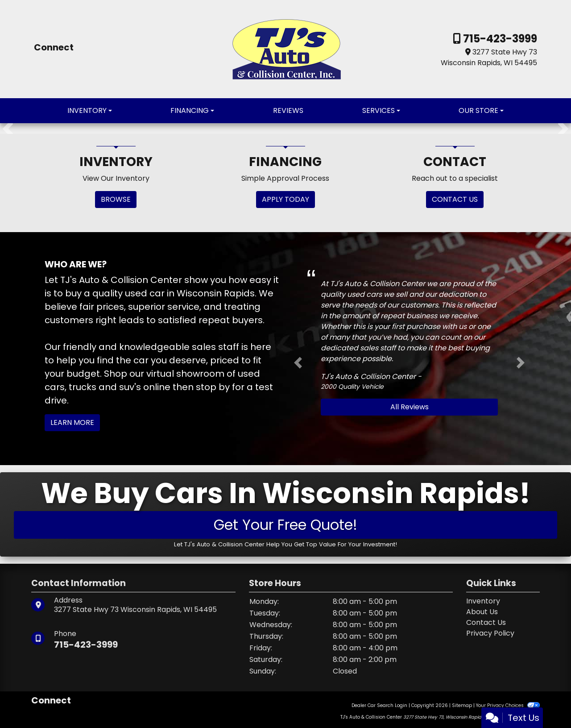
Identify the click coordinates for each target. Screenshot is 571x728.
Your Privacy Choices (508, 705)
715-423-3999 (499, 39)
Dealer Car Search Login (379, 705)
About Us (482, 612)
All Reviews (410, 407)
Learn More (72, 422)
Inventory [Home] (483, 601)
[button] (8, 129)
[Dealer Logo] (286, 48)
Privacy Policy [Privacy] (490, 633)
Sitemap (462, 705)
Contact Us (486, 622)
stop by (213, 387)
